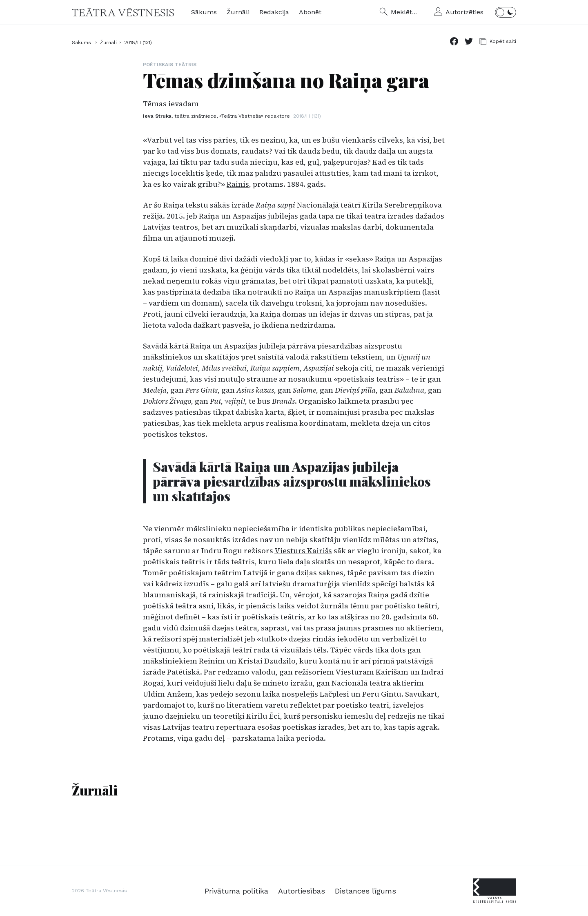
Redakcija (274, 12)
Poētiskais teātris (170, 65)
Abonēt (310, 12)
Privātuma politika (236, 891)
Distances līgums (365, 891)
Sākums (204, 12)
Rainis (238, 184)
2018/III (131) (138, 42)
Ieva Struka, (216, 116)
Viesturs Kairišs (303, 551)
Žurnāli (238, 12)
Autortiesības (302, 891)
